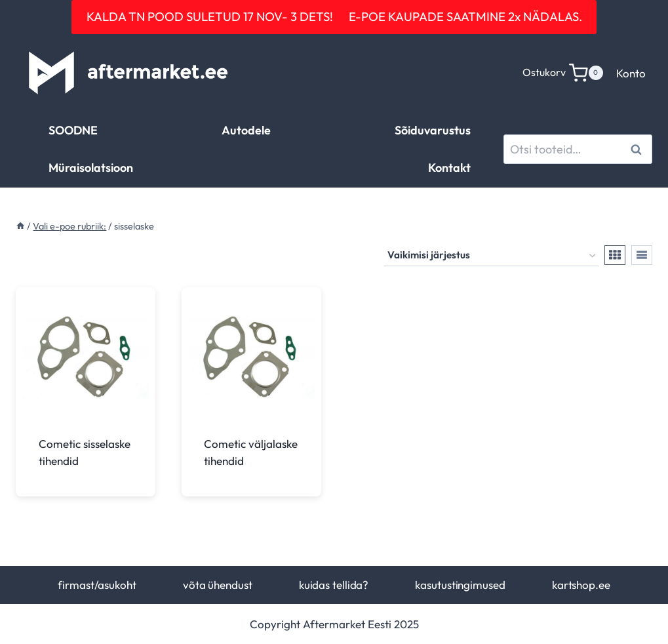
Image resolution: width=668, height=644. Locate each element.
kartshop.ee (581, 585)
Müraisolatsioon (91, 168)
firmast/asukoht (97, 585)
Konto (631, 73)
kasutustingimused (460, 585)
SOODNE (73, 130)
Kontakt (449, 168)
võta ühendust (218, 585)
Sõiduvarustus (433, 130)
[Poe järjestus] (491, 256)
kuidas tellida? (334, 585)
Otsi (638, 149)
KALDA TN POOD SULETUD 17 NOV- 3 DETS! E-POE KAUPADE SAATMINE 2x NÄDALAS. (334, 16)
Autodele (246, 130)
